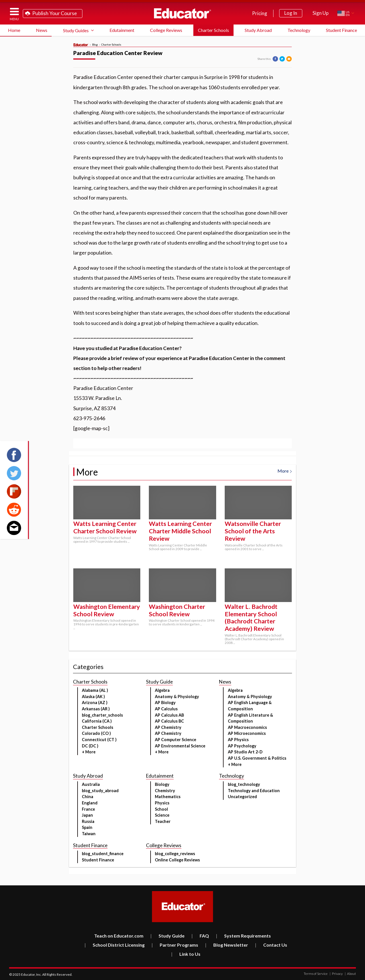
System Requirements (243, 936)
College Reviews (166, 30)
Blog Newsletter (227, 945)
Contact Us (271, 945)
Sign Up (321, 13)
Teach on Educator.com (119, 936)
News (42, 30)
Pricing (260, 13)
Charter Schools (213, 30)
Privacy (336, 974)
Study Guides (76, 30)
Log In (291, 13)
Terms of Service (316, 974)
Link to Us (186, 954)
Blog (95, 45)
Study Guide (167, 936)
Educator (182, 13)
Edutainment (122, 30)
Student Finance (341, 30)
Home (14, 30)
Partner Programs (175, 945)
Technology (299, 30)
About (350, 974)
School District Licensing (114, 945)
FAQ (200, 936)
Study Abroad (258, 30)
